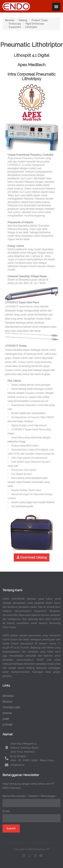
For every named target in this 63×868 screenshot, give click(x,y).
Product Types (40, 20)
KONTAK (7, 713)
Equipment (15, 27)
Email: (6, 811)
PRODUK (7, 702)
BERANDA (8, 696)
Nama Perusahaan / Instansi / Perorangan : (30, 796)
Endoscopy (15, 24)
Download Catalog (32, 557)
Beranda (10, 20)
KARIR (6, 719)
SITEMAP (8, 725)
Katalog (23, 20)
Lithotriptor (31, 27)
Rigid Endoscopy (35, 24)
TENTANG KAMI (11, 707)
